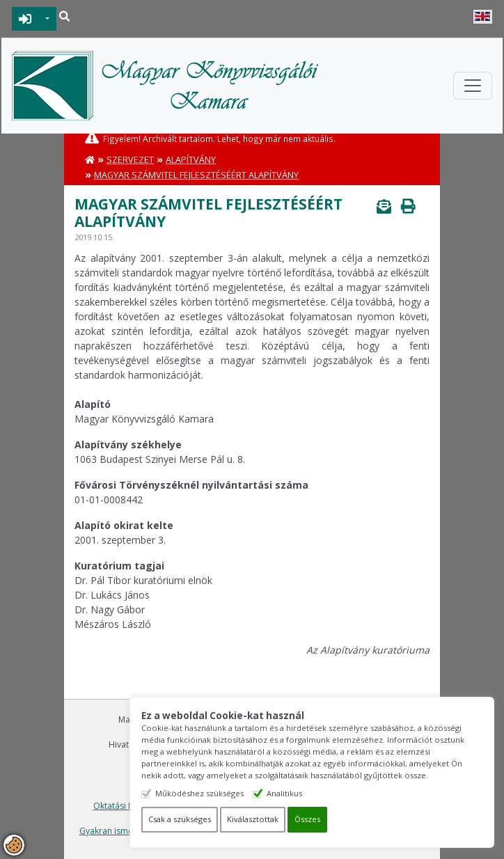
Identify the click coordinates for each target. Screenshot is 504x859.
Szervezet (130, 160)
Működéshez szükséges (215, 793)
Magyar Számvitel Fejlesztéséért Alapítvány (196, 175)
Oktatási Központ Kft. (135, 806)
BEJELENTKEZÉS (25, 19)
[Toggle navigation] (473, 86)
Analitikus (300, 793)
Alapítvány (191, 160)
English (483, 17)
